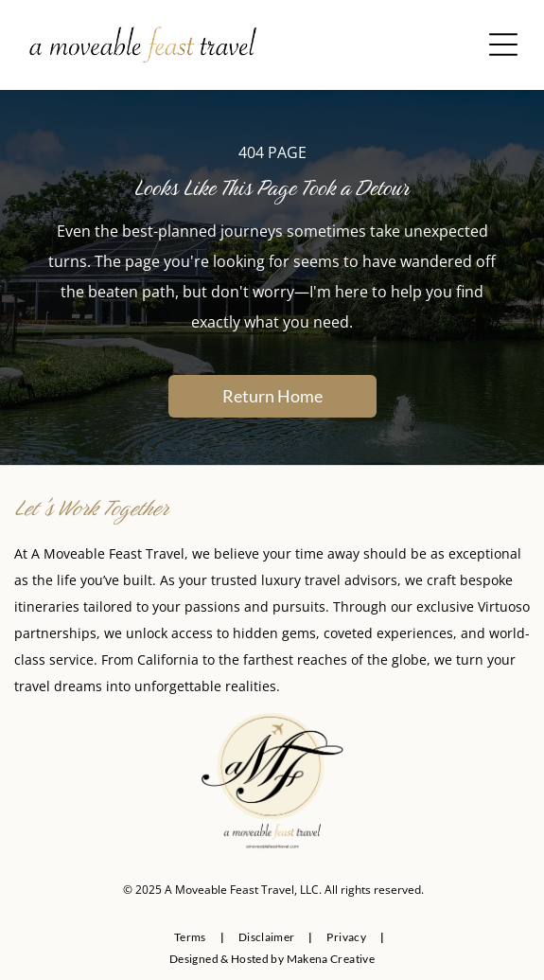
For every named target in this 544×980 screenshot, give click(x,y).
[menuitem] (192, 936)
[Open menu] (503, 45)
